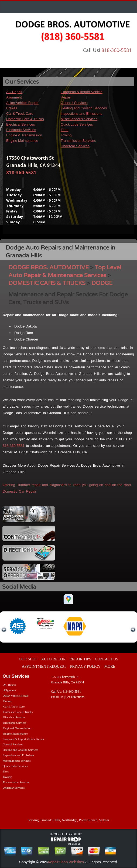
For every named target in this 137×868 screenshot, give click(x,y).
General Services (74, 103)
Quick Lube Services (77, 124)
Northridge (69, 820)
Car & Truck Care (20, 114)
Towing (66, 135)
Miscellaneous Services (79, 119)
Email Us (57, 697)
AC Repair (14, 92)
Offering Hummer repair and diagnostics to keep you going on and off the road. (67, 485)
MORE (110, 666)
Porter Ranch (88, 820)
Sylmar (104, 820)
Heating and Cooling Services (84, 108)
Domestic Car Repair (20, 491)
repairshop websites (66, 841)
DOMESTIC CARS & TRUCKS (47, 283)
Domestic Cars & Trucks (25, 119)
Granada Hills (50, 820)
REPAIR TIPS (80, 659)
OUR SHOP (28, 659)
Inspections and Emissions (81, 114)
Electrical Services (20, 124)
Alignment (14, 97)
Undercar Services (75, 146)
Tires (64, 130)
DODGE (102, 283)
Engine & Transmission (24, 135)
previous (4, 630)
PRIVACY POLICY (85, 666)
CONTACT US (107, 659)
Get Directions (75, 697)
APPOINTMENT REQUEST (44, 666)
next (133, 630)
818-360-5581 (117, 50)
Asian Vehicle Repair (22, 103)
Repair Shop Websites (66, 862)
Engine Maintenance (22, 141)
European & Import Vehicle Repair (23, 739)
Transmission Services (78, 141)
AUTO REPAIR (54, 659)
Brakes (12, 108)
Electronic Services (21, 130)
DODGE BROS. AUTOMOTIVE (49, 268)
